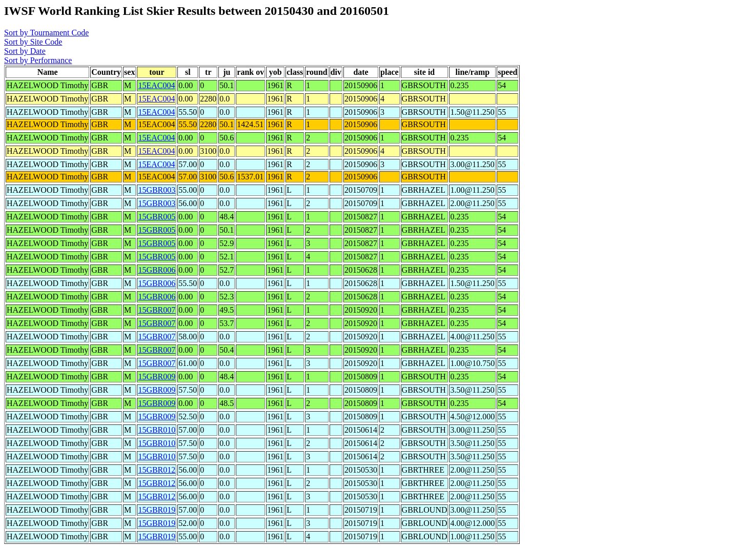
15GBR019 (157, 510)
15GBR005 (157, 217)
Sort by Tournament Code (46, 33)
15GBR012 (157, 470)
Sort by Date (25, 51)
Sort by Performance (38, 60)
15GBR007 (157, 310)
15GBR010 (157, 430)
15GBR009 (157, 377)
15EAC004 (156, 85)
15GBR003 (157, 190)
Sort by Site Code (33, 42)
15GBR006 (157, 270)
